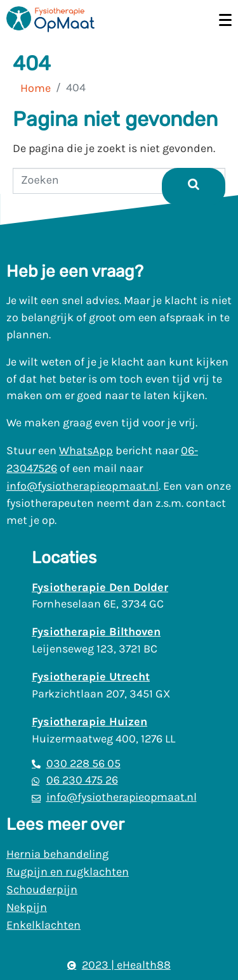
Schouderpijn (42, 889)
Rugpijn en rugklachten (68, 872)
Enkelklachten (43, 925)
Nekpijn (27, 907)
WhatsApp (86, 450)
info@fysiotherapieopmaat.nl (83, 486)
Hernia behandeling (57, 854)
